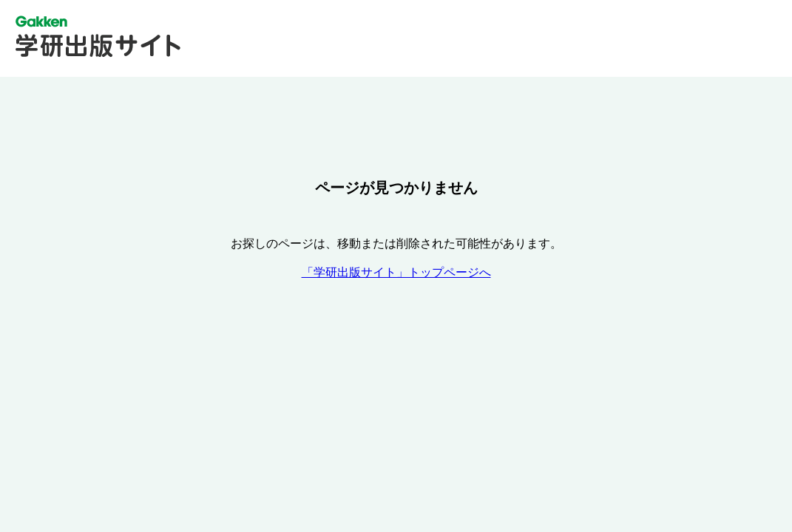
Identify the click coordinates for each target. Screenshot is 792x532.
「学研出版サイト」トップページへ (396, 272)
